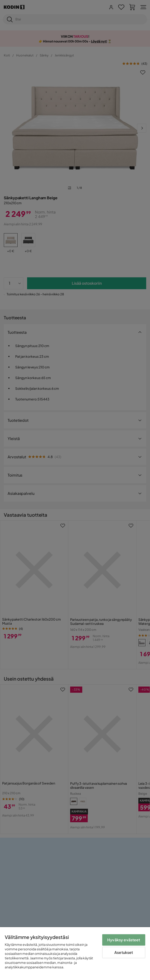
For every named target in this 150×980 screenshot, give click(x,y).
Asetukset (124, 952)
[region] (75, 954)
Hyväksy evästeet (124, 940)
